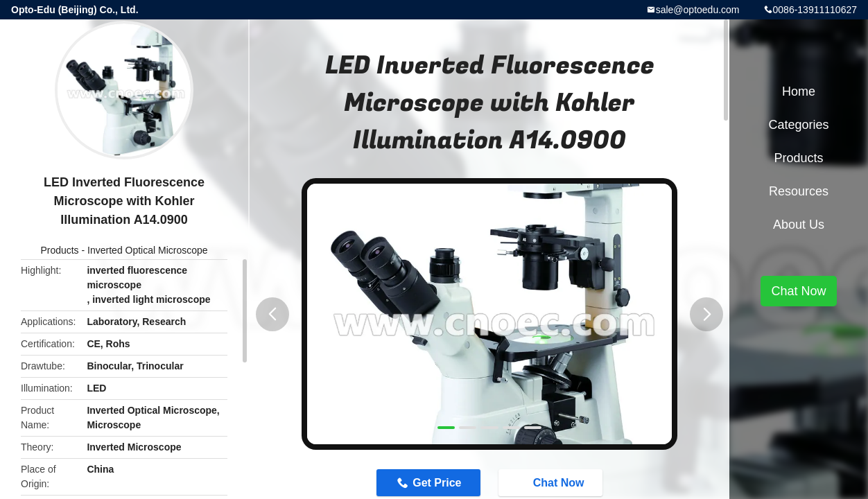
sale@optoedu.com (698, 10)
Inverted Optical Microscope (148, 250)
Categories (798, 125)
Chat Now (552, 482)
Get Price (437, 483)
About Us (799, 225)
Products (59, 250)
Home (799, 91)
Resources (799, 191)
